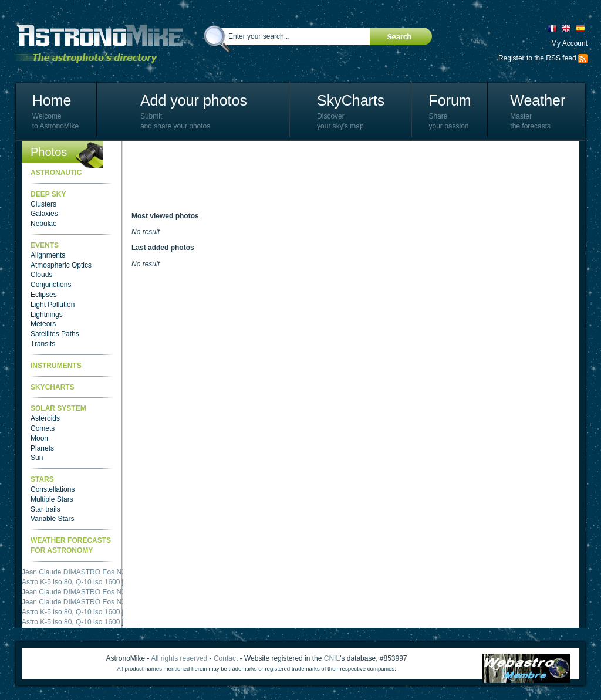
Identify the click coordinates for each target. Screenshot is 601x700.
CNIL (332, 658)
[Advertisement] (345, 176)
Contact (226, 658)
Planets (42, 448)
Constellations (53, 489)
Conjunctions (51, 285)
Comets (43, 428)
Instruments (56, 366)
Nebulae (44, 224)
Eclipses (44, 295)
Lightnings (47, 315)
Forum (450, 100)
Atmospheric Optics (61, 265)
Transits (43, 344)
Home (52, 100)
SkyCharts (351, 100)
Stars (42, 479)
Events (45, 245)
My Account (569, 43)
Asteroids (45, 418)
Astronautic (56, 173)
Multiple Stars (52, 499)
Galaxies (44, 214)
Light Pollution (53, 305)
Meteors (43, 324)
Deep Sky (48, 194)
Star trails (45, 509)
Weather (538, 100)
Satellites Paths (55, 334)
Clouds (41, 275)
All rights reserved (179, 658)
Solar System (58, 408)
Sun (37, 458)
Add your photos (194, 100)
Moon (39, 438)
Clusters (43, 204)
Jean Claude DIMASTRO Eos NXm (77, 572)
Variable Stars (52, 519)
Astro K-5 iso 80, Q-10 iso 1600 (71, 582)
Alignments (48, 255)
